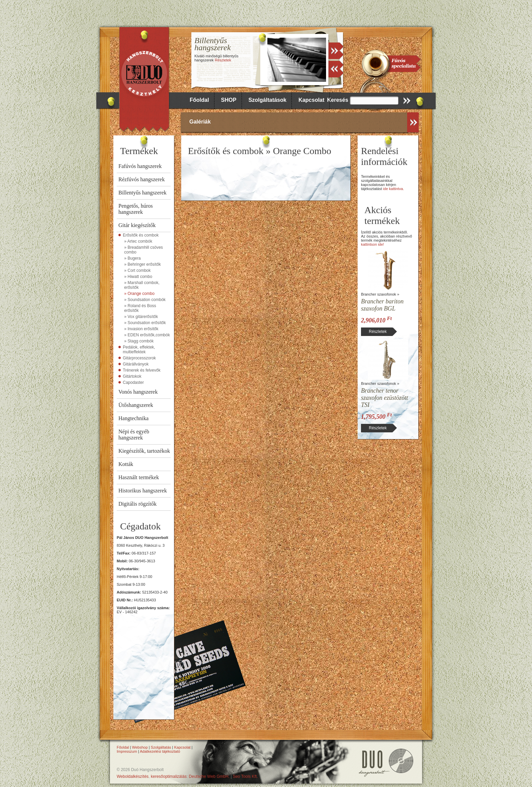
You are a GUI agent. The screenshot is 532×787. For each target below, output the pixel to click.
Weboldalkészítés (133, 776)
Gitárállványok (136, 364)
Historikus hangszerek (143, 491)
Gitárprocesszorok (139, 358)
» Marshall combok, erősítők (142, 285)
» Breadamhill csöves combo (144, 250)
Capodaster (133, 382)
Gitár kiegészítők (137, 225)
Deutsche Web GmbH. (209, 776)
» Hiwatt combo (138, 277)
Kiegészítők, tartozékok (144, 451)
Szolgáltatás (161, 747)
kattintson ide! (373, 244)
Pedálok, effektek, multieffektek (139, 350)
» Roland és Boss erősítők (140, 308)
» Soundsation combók (145, 300)
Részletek (223, 60)
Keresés (338, 100)
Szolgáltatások (267, 100)
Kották (126, 464)
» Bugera (132, 258)
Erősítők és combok (141, 235)
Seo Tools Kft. (245, 776)
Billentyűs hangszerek (142, 193)
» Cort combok (137, 270)
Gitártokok (132, 376)
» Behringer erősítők (142, 264)
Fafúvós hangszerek (140, 166)
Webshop (140, 747)
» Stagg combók (139, 341)
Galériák (200, 122)
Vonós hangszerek (138, 392)
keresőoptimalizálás (169, 776)
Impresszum (127, 751)
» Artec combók (138, 241)
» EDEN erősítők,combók (147, 335)
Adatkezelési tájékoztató (160, 751)
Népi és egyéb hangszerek (134, 435)
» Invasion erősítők (141, 329)
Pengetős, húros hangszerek (136, 209)
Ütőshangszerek (136, 405)
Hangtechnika (134, 418)
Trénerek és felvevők (142, 370)
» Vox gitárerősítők (141, 317)
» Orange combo (139, 294)
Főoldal (199, 100)
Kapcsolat (311, 100)
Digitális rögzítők (137, 504)
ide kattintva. (394, 189)
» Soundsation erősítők (145, 323)
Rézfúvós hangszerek (141, 179)
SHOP (229, 100)
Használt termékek (139, 477)
